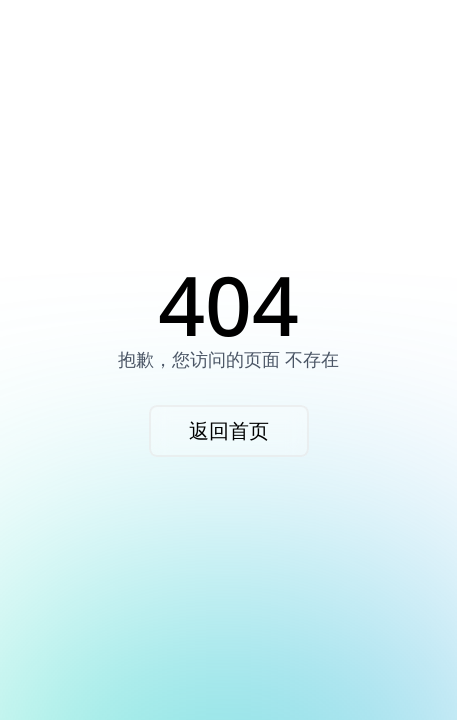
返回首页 (229, 430)
